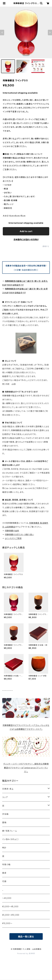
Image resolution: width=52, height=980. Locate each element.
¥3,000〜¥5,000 (10, 906)
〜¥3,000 (7, 898)
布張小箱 (6, 864)
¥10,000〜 (7, 923)
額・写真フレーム (9, 831)
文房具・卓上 (8, 789)
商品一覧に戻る (26, 937)
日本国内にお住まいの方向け (26, 239)
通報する (46, 246)
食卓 (4, 873)
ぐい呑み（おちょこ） (11, 839)
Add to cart (26, 231)
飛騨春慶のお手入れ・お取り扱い (19, 535)
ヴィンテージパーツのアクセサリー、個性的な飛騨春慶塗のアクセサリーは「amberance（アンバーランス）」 (26, 768)
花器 (4, 881)
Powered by (26, 953)
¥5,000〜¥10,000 (11, 915)
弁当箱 (5, 814)
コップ (5, 797)
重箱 (4, 822)
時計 (4, 848)
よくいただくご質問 (13, 538)
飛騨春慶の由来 (12, 531)
